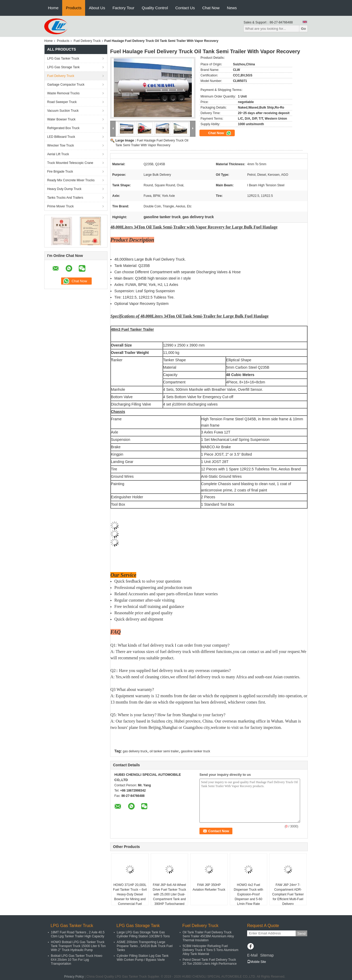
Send (301, 933)
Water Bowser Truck (61, 119)
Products (74, 8)
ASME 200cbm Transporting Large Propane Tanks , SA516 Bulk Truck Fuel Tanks (145, 946)
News (232, 8)
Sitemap (267, 955)
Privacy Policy (74, 977)
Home (53, 8)
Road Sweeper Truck (62, 102)
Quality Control (155, 8)
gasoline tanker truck (196, 751)
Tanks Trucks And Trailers (65, 198)
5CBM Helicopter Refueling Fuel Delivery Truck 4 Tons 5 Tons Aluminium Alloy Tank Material (211, 950)
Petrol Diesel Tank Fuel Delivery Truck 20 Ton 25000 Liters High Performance (210, 962)
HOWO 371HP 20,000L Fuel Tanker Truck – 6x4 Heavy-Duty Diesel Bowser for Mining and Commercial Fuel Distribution (130, 897)
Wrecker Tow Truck (61, 145)
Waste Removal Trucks (63, 93)
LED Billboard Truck (61, 137)
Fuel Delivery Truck (87, 41)
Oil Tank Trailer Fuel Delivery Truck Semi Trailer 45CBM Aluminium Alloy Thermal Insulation (208, 936)
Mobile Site (256, 962)
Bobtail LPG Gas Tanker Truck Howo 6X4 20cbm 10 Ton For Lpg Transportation (77, 960)
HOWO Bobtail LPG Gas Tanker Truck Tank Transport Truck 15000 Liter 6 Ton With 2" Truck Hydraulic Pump (78, 946)
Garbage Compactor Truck (66, 85)
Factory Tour (123, 8)
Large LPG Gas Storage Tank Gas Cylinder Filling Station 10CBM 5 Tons (143, 934)
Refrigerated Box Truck (63, 128)
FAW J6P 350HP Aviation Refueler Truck (209, 887)
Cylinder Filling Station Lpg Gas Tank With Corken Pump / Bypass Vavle (143, 958)
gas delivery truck (135, 751)
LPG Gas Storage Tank (63, 67)
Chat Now (211, 8)
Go (303, 29)
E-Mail (252, 955)
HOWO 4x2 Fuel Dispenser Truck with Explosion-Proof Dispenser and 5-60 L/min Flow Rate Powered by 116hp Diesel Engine (248, 899)
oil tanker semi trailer (164, 751)
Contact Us (185, 8)
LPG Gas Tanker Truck (63, 58)
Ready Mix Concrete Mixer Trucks (71, 180)
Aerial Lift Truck (58, 154)
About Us (97, 8)
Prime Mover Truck (60, 206)
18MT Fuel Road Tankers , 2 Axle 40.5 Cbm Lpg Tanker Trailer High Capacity (78, 934)
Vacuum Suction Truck (63, 111)
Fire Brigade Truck (60, 172)
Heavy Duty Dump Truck (64, 189)
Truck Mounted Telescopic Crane (70, 163)
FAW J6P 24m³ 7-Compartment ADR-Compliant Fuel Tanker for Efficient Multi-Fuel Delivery (288, 894)
